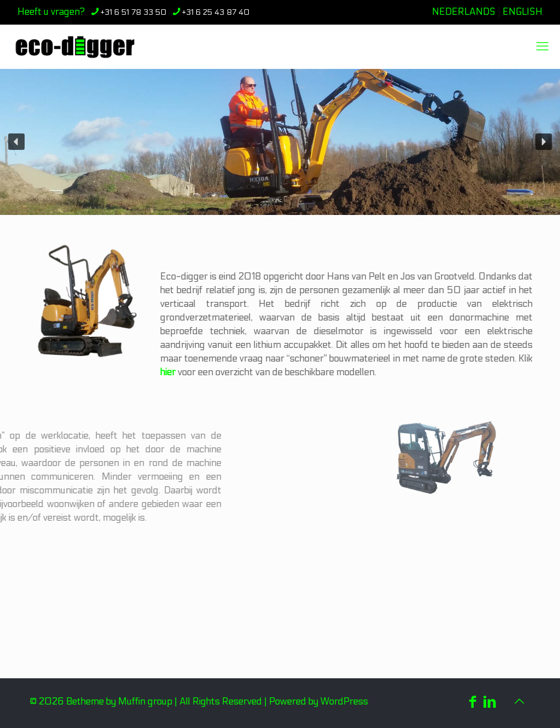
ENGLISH (523, 12)
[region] (280, 142)
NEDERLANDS (464, 12)
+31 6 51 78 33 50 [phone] (133, 12)
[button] (16, 142)
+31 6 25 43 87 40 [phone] (216, 12)
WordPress (344, 702)
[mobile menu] (542, 46)
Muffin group (145, 702)
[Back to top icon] (519, 702)
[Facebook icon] (473, 702)
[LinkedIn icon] (490, 702)
